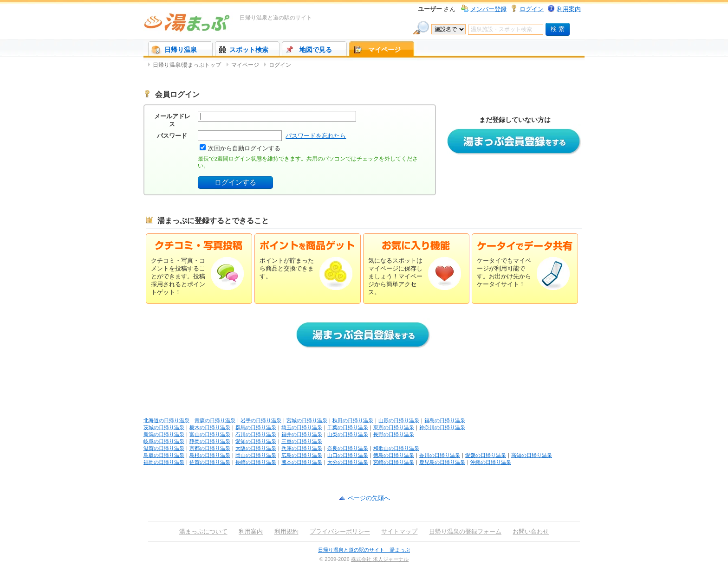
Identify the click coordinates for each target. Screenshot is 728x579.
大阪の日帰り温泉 (256, 448)
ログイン (532, 9)
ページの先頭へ (369, 498)
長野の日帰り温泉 (394, 434)
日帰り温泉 (181, 50)
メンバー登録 (488, 9)
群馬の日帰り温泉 (256, 427)
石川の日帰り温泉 (256, 434)
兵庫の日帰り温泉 (302, 448)
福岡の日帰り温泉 (164, 462)
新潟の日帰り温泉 (164, 434)
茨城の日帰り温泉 (164, 427)
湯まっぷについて (203, 531)
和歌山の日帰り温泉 (396, 448)
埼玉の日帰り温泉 (302, 427)
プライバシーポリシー (340, 531)
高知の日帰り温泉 (532, 455)
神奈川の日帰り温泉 (442, 427)
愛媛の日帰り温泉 (486, 455)
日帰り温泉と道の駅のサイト (276, 18)
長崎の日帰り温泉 (256, 462)
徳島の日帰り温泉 (394, 455)
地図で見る (316, 50)
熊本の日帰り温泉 (302, 462)
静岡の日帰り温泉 (210, 441)
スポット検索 (249, 50)
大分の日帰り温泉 (348, 462)
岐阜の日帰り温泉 (164, 441)
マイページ (384, 50)
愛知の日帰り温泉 (256, 441)
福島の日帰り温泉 (445, 420)
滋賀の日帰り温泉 (164, 448)
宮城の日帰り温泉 (307, 420)
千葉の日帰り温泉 (348, 427)
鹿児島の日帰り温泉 (442, 462)
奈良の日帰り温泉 (348, 448)
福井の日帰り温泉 (302, 434)
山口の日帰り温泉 (348, 455)
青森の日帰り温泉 (215, 420)
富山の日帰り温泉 (210, 434)
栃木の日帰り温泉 (210, 427)
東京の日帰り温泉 (394, 427)
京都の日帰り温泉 (210, 448)
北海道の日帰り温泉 (166, 420)
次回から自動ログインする (244, 148)
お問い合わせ (531, 531)
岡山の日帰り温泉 (256, 455)
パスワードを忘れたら (316, 136)
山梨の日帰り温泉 (348, 434)
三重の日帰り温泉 (302, 441)
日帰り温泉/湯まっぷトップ (187, 65)
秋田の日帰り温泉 (353, 420)
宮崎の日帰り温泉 (394, 462)
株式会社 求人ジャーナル (380, 559)
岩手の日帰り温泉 (261, 420)
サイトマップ (399, 531)
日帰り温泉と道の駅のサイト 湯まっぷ (364, 550)
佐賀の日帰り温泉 (210, 462)
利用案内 (569, 9)
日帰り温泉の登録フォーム (465, 531)
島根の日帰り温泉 (210, 455)
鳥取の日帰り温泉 (164, 455)
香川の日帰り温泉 (440, 455)
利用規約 (286, 531)
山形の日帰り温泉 (399, 420)
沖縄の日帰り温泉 (491, 462)
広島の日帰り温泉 (302, 455)
